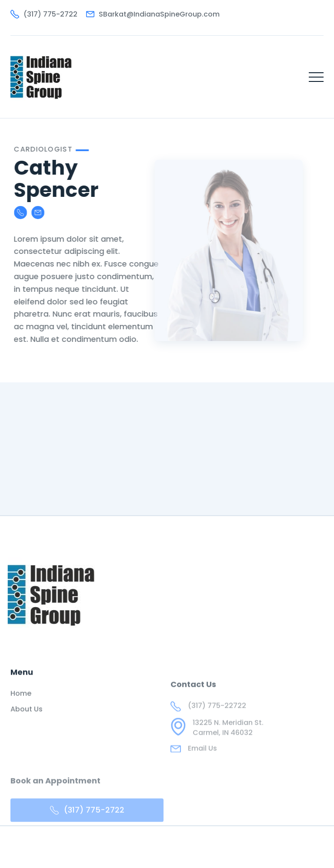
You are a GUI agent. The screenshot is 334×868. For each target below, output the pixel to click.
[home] (41, 77)
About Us (27, 719)
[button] (316, 77)
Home (21, 703)
